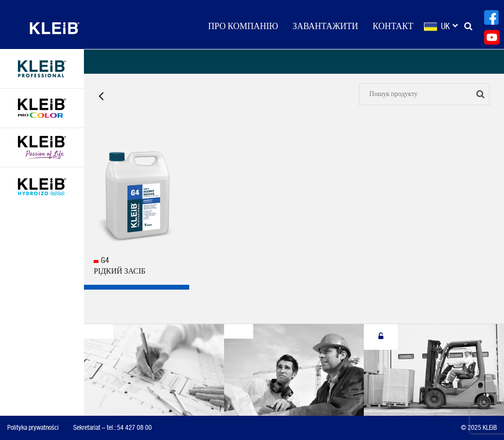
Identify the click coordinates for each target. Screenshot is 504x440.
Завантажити (325, 27)
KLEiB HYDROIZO (42, 187)
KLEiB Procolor (42, 108)
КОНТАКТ (393, 27)
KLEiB (55, 28)
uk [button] (449, 27)
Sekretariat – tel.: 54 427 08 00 (113, 428)
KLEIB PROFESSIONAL (42, 69)
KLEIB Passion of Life (42, 147)
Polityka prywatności (33, 428)
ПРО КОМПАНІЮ (243, 27)
